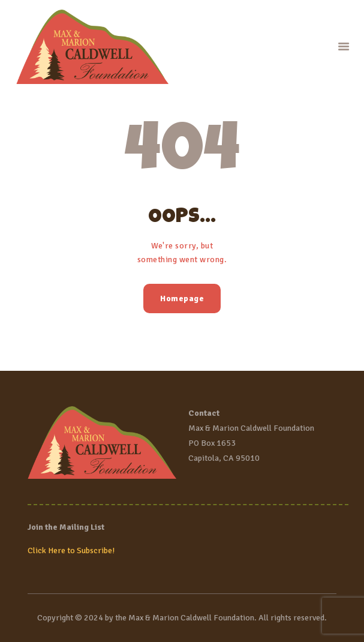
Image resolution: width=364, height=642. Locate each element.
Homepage (182, 298)
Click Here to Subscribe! (71, 550)
